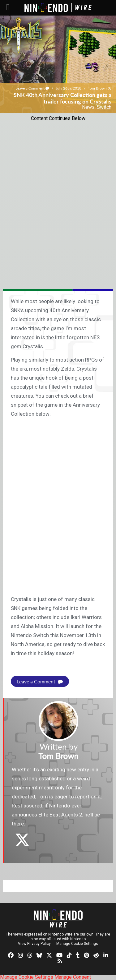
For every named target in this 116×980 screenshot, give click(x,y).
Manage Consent (73, 977)
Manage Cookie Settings (77, 944)
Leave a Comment (32, 88)
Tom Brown (97, 88)
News (88, 107)
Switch (104, 107)
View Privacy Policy (34, 944)
